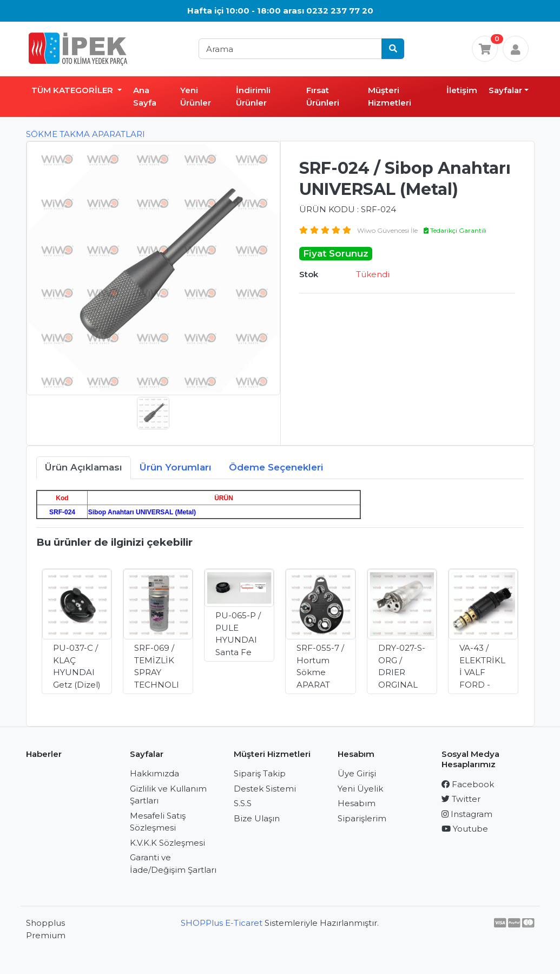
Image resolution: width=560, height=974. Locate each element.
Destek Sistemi (265, 789)
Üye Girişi (357, 773)
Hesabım (357, 803)
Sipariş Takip (260, 773)
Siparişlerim (362, 818)
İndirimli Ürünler (253, 96)
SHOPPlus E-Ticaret (222, 923)
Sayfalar (505, 90)
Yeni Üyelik (360, 789)
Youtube (465, 829)
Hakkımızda (154, 773)
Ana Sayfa (145, 96)
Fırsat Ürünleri (323, 96)
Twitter (461, 799)
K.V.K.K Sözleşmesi (167, 843)
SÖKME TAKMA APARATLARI (85, 134)
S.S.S (243, 803)
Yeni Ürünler (196, 96)
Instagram (467, 814)
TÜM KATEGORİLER (73, 90)
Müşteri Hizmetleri (390, 96)
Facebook (468, 784)
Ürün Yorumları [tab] (176, 467)
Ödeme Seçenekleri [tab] (276, 467)
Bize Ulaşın (257, 818)
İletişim (462, 90)
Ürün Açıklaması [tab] (84, 467)
